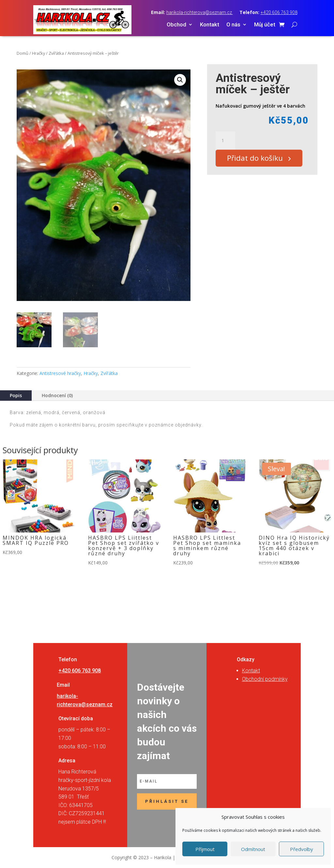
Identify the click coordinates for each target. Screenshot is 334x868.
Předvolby (302, 849)
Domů (23, 53)
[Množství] (225, 141)
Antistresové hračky (60, 373)
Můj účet (265, 25)
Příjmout (205, 849)
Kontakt (210, 25)
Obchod (176, 25)
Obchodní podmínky (265, 679)
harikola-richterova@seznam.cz (200, 12)
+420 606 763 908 (279, 12)
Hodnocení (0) (57, 395)
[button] (180, 80)
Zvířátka (56, 53)
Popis (16, 395)
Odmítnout (253, 849)
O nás (233, 25)
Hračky (38, 53)
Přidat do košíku (257, 159)
